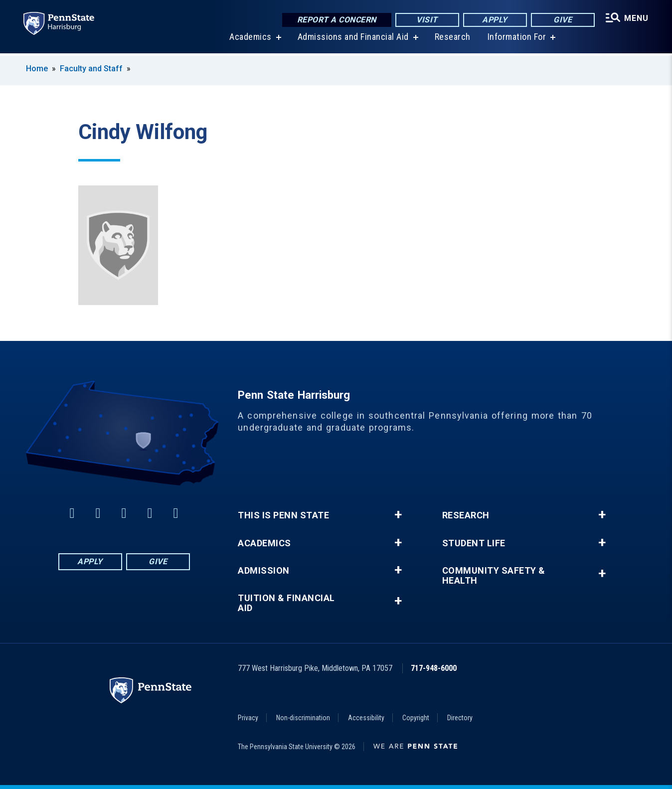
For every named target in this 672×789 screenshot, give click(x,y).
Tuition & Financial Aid (286, 603)
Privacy (248, 718)
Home (37, 69)
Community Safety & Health (494, 576)
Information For (516, 40)
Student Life (474, 543)
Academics (250, 40)
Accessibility (366, 718)
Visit (426, 20)
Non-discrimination (303, 718)
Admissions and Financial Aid (353, 40)
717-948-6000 (434, 668)
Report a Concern (336, 20)
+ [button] (398, 515)
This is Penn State (283, 515)
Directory (460, 718)
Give (562, 20)
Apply (494, 20)
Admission (264, 571)
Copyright (416, 718)
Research (452, 40)
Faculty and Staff (92, 69)
